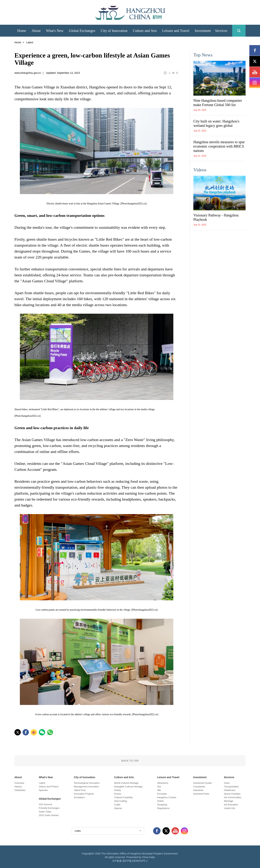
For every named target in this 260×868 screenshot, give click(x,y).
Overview (19, 783)
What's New (46, 777)
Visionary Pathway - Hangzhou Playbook (216, 217)
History (18, 787)
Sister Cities (45, 812)
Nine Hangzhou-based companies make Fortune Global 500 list (218, 103)
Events (118, 794)
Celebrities (20, 790)
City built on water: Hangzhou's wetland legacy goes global (216, 123)
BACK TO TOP (130, 761)
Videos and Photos (49, 787)
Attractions (163, 783)
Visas (227, 783)
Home (18, 42)
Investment (200, 777)
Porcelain (162, 794)
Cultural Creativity (123, 797)
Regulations (163, 808)
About (18, 777)
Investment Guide (202, 783)
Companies (199, 787)
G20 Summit (45, 804)
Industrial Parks (201, 794)
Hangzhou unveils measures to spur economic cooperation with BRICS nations (219, 146)
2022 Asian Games (49, 815)
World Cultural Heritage (126, 783)
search (239, 31)
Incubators (79, 797)
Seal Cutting (121, 801)
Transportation (231, 787)
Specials (43, 790)
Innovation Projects (84, 794)
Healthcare (230, 790)
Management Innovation (86, 787)
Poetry (118, 790)
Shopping (162, 805)
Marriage (228, 801)
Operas (118, 808)
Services (229, 777)
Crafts (117, 805)
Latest (42, 783)
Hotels (160, 801)
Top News (203, 55)
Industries (198, 790)
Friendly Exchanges (49, 808)
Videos (200, 170)
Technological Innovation (87, 783)
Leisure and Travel (168, 777)
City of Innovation (84, 777)
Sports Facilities (232, 794)
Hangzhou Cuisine (167, 797)
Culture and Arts (124, 777)
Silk (159, 790)
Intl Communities (233, 797)
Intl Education (231, 805)
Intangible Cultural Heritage (128, 787)
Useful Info (229, 808)
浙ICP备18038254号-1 (135, 861)
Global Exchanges (50, 799)
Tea (159, 787)
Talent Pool (80, 790)
